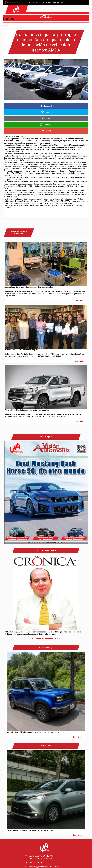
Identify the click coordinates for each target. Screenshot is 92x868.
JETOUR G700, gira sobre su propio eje (46, 2)
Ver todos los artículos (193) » (46, 638)
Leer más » (79, 300)
